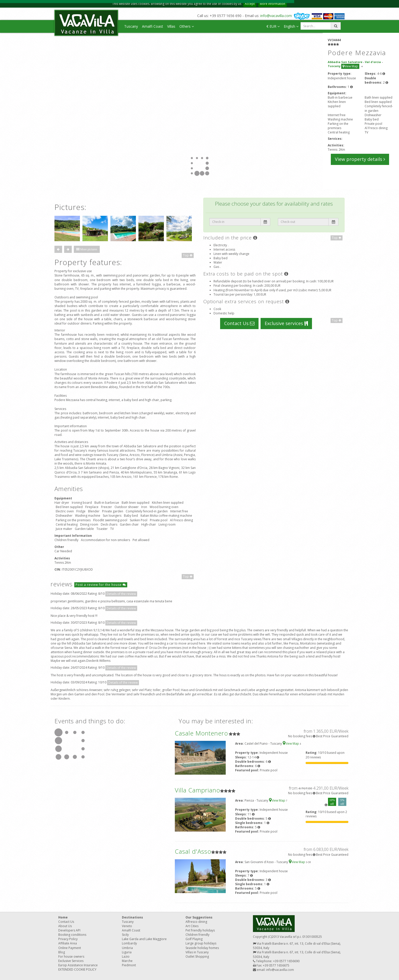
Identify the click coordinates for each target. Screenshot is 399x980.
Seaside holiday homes (202, 948)
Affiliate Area (68, 943)
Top (188, 255)
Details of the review (121, 594)
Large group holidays (201, 943)
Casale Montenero (201, 733)
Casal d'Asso (193, 851)
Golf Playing (194, 939)
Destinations (132, 917)
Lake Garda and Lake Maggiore (144, 939)
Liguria (127, 952)
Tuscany (131, 26)
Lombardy (129, 943)
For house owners (71, 956)
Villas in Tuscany (197, 952)
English (291, 26)
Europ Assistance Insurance (78, 965)
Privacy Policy (68, 939)
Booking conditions (72, 935)
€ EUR (273, 26)
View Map (350, 66)
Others (187, 26)
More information (273, 4)
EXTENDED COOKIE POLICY (77, 969)
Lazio (126, 956)
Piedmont (129, 965)
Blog (62, 952)
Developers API (69, 930)
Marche (127, 961)
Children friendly (197, 935)
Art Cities (192, 926)
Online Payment (70, 948)
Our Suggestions (199, 917)
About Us (65, 926)
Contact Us (239, 323)
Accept (250, 4)
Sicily (125, 935)
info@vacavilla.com (276, 16)
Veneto (127, 926)
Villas (171, 26)
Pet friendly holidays (200, 930)
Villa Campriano (197, 790)
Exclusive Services (71, 961)
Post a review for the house (101, 585)
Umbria (127, 948)
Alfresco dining (196, 922)
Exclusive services (286, 323)
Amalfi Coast (153, 26)
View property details (360, 159)
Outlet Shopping (197, 956)
